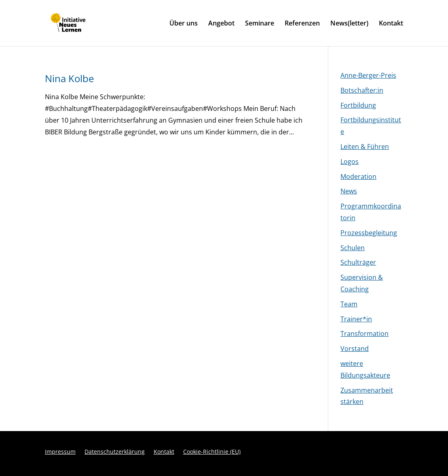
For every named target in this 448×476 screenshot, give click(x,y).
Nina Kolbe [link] (69, 78)
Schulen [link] (353, 248)
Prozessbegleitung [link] (369, 233)
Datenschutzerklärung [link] (115, 452)
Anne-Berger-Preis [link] (368, 75)
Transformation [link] (365, 334)
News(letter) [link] (349, 24)
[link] (85, 22)
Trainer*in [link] (356, 319)
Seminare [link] (260, 24)
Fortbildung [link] (358, 105)
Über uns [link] (184, 24)
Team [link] (349, 304)
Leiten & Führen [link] (365, 147)
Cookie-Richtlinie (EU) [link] (212, 452)
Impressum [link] (60, 452)
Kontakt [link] (391, 24)
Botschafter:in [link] (362, 90)
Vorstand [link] (355, 348)
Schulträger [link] (358, 262)
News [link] (349, 191)
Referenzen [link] (302, 24)
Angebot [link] (221, 24)
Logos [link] (350, 161)
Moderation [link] (358, 176)
